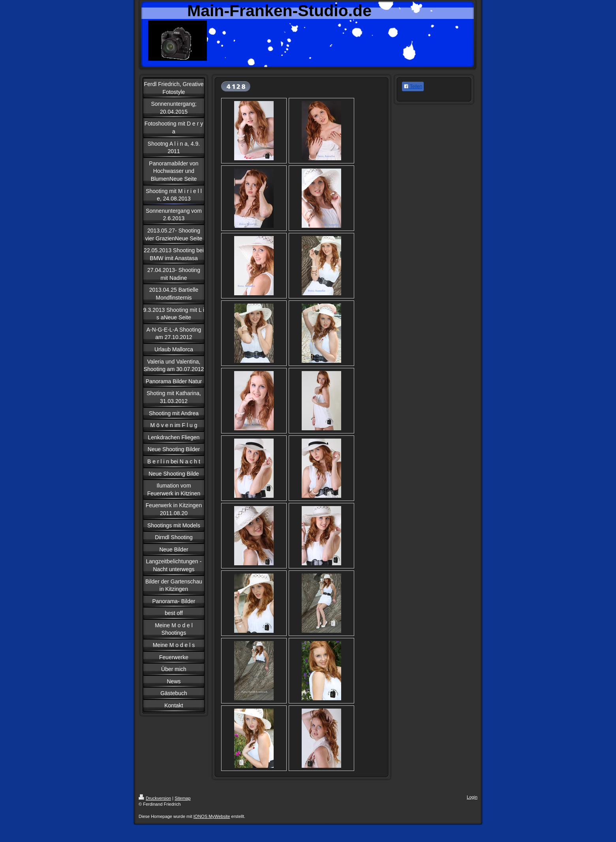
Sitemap (182, 798)
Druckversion (155, 798)
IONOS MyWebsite (212, 816)
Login (472, 797)
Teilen (413, 86)
